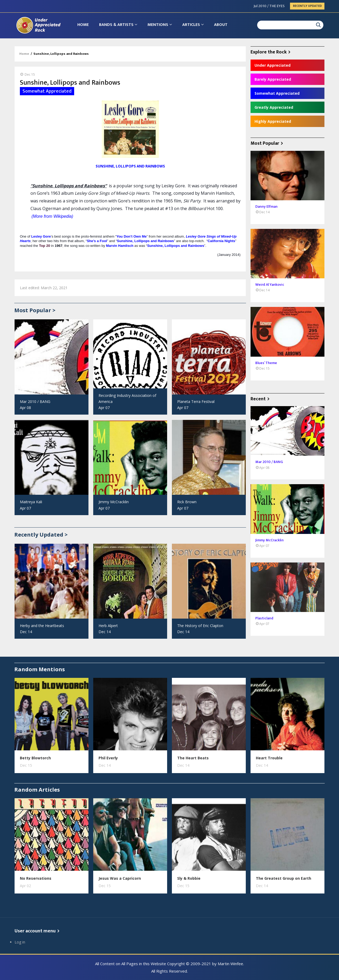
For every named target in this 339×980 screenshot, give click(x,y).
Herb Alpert (108, 626)
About (222, 25)
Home (83, 25)
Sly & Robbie (189, 878)
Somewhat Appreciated (277, 93)
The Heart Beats (193, 758)
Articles (194, 25)
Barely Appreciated (273, 79)
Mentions (160, 25)
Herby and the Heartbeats (42, 626)
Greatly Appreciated (274, 107)
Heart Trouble (269, 758)
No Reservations (36, 878)
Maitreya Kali (31, 502)
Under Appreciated (273, 65)
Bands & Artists (119, 25)
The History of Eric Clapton (200, 626)
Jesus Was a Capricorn (120, 878)
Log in (20, 942)
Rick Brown (187, 502)
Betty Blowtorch (35, 758)
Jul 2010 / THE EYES (269, 6)
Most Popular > (35, 310)
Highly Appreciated (273, 121)
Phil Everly (108, 758)
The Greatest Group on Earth (284, 878)
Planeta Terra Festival (196, 401)
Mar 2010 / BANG (35, 401)
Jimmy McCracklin (114, 502)
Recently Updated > (41, 535)
